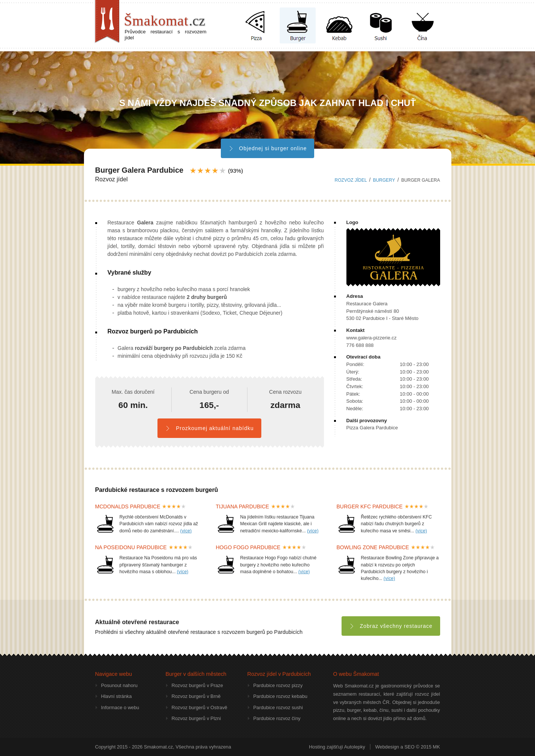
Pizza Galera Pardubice (372, 428)
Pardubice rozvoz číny (277, 718)
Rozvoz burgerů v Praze (197, 685)
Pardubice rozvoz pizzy (278, 685)
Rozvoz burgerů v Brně (196, 696)
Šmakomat (165, 21)
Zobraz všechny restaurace (391, 626)
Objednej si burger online (268, 148)
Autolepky (355, 747)
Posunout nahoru (119, 685)
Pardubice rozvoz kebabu (280, 696)
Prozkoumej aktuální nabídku (209, 428)
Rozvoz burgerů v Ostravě (200, 707)
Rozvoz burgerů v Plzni (196, 718)
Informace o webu (120, 707)
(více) (186, 531)
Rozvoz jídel (351, 180)
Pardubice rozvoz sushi (278, 707)
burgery (384, 180)
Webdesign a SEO (395, 747)
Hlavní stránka (117, 696)
